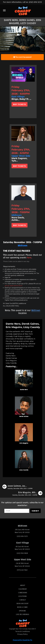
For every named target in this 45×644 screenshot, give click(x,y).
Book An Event (22, 604)
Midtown (36, 310)
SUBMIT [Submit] (35, 511)
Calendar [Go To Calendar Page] (22, 589)
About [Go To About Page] (23, 585)
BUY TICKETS (19, 104)
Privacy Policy (22, 634)
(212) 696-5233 (35, 2)
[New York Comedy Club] (22, 11)
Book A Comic (22, 607)
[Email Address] (17, 511)
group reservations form (14, 286)
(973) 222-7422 (22, 570)
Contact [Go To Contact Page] (23, 600)
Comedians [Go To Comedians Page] (23, 593)
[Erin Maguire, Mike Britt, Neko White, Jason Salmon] (27, 494)
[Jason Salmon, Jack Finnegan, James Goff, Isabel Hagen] (17, 487)
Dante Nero (24, 390)
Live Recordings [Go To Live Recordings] (22, 614)
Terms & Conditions (23, 631)
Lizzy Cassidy (24, 470)
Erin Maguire (24, 443)
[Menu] (4, 10)
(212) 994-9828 (22, 553)
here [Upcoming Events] (29, 258)
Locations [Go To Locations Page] (22, 596)
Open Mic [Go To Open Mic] (23, 611)
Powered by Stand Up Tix (23, 640)
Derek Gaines (24, 416)
